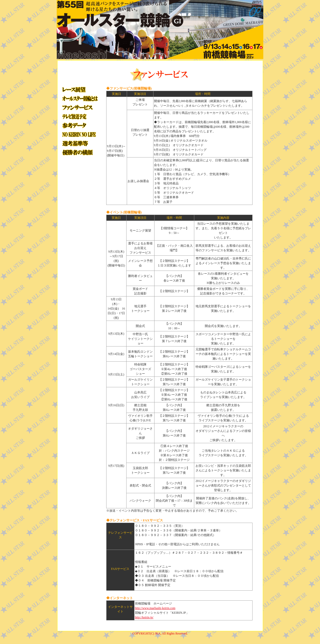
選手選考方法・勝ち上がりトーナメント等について (79, 143)
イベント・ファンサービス (79, 107)
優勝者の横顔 (79, 152)
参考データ (79, 125)
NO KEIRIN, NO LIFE (79, 134)
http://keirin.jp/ (144, 617)
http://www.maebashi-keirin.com (155, 608)
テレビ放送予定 (79, 116)
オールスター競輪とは (79, 98)
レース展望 (79, 89)
